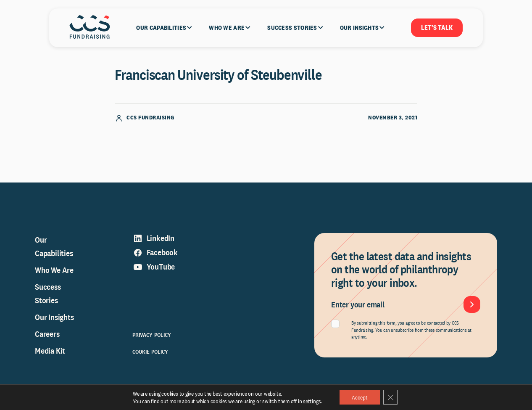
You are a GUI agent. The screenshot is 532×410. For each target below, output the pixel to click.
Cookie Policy (150, 354)
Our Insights (54, 319)
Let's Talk (437, 28)
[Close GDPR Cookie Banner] (391, 397)
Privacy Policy (152, 337)
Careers (47, 336)
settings (311, 401)
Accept (359, 397)
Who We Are (54, 272)
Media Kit (50, 353)
